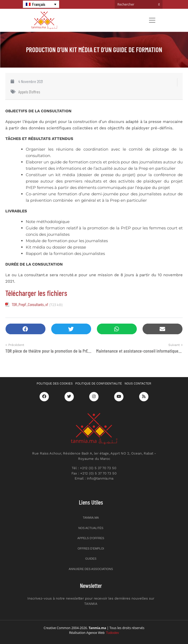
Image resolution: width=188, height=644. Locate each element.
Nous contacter (138, 384)
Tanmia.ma (91, 518)
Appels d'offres (29, 92)
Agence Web (103, 633)
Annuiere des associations (91, 569)
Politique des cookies (55, 384)
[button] (25, 329)
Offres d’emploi (91, 548)
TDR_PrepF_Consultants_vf (30, 304)
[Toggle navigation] (152, 20)
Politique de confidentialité (99, 384)
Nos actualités (91, 528)
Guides (91, 559)
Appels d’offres (91, 538)
